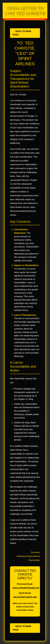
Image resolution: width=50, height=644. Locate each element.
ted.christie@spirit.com (25, 597)
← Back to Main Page (22, 33)
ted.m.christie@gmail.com (26, 588)
